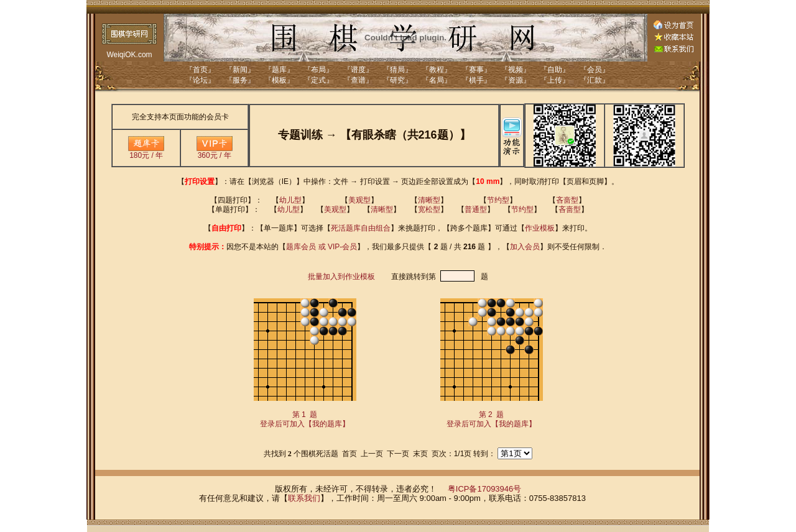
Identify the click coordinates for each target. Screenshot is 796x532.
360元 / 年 (215, 152)
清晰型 (429, 200)
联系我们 (304, 498)
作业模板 (540, 228)
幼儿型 (290, 200)
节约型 (498, 200)
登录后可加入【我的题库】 (305, 424)
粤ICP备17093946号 (485, 489)
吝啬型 (567, 200)
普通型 (476, 209)
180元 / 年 (146, 152)
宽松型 (429, 209)
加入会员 (525, 247)
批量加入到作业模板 (341, 277)
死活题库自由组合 (361, 228)
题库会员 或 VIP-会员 (322, 247)
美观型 (359, 200)
